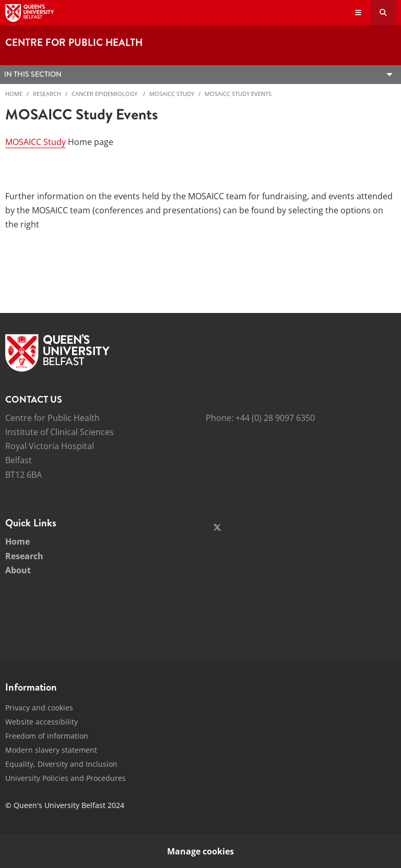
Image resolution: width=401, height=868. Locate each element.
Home (14, 94)
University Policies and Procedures (66, 778)
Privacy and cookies (39, 708)
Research (47, 94)
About (18, 570)
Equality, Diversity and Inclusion (61, 764)
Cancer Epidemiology (105, 94)
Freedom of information (47, 736)
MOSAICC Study (172, 94)
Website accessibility (42, 722)
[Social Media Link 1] (217, 527)
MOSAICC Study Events (238, 94)
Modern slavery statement (51, 750)
